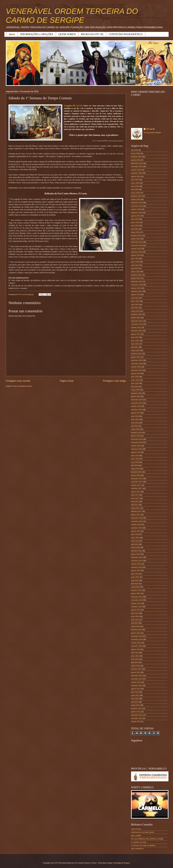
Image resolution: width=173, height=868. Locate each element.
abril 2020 (135, 387)
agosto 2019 (136, 413)
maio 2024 (135, 226)
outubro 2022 (136, 288)
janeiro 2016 (136, 554)
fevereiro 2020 (136, 393)
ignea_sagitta (136, 836)
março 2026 (135, 153)
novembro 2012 (137, 679)
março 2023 (135, 272)
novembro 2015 (137, 561)
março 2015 (135, 587)
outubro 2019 (136, 406)
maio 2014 (135, 620)
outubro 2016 (136, 525)
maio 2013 (135, 659)
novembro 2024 (137, 206)
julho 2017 (135, 495)
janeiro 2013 (136, 672)
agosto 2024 (136, 216)
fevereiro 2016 (136, 551)
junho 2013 (135, 656)
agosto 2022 (136, 295)
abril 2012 (135, 702)
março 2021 (135, 350)
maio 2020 (135, 383)
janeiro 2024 (136, 239)
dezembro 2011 (137, 715)
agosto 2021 (136, 334)
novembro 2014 (137, 600)
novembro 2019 (137, 403)
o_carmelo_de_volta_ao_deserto (143, 845)
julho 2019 (135, 416)
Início (12, 34)
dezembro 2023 (137, 242)
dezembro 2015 (137, 557)
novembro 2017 (137, 482)
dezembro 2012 (137, 676)
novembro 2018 (137, 442)
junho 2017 (135, 498)
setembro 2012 (137, 686)
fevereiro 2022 (136, 314)
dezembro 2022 (137, 282)
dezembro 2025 (137, 163)
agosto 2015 (136, 570)
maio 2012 (135, 699)
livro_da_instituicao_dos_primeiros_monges (147, 839)
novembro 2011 (137, 718)
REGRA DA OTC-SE (92, 34)
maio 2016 (135, 541)
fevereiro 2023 (136, 275)
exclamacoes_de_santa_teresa (143, 832)
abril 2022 (135, 308)
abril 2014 (135, 623)
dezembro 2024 (137, 203)
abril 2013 (135, 662)
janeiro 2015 (136, 593)
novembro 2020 (137, 364)
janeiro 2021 (136, 357)
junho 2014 (135, 616)
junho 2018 (135, 459)
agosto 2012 (136, 689)
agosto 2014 (136, 610)
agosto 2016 (136, 531)
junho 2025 (135, 183)
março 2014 (135, 626)
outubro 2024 (136, 209)
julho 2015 (135, 574)
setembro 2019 (137, 410)
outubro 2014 (136, 603)
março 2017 (135, 508)
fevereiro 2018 (136, 472)
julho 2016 (135, 534)
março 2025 (135, 193)
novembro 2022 (137, 285)
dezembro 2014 (137, 597)
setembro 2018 (137, 449)
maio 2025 (135, 186)
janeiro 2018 (136, 475)
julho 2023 (135, 259)
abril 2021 (135, 347)
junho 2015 (135, 577)
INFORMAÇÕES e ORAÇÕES (37, 34)
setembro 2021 (137, 331)
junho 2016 (135, 538)
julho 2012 (135, 692)
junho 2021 (135, 341)
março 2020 (135, 390)
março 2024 (135, 232)
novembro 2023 (137, 245)
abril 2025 (135, 189)
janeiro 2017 (136, 515)
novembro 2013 (137, 639)
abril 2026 (135, 150)
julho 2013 (135, 653)
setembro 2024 (137, 213)
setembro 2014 (137, 607)
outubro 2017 (136, 485)
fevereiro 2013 (136, 669)
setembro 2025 (137, 173)
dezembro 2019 (137, 400)
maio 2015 (135, 580)
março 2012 (135, 705)
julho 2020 (135, 377)
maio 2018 (135, 462)
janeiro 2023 (136, 278)
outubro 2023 (136, 249)
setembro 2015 (137, 567)
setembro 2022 (137, 291)
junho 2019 (135, 419)
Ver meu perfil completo (152, 133)
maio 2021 (135, 344)
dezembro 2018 (137, 439)
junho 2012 (135, 695)
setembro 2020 (137, 370)
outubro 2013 (136, 643)
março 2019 (135, 429)
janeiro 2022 (136, 318)
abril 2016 (135, 544)
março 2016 (135, 547)
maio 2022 (135, 305)
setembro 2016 (137, 528)
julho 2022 (135, 298)
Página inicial (66, 381)
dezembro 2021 (137, 321)
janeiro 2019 (136, 436)
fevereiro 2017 (136, 511)
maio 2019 (135, 423)
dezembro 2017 (137, 479)
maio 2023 (135, 265)
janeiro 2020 (136, 396)
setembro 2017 (137, 488)
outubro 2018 (136, 446)
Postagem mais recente (18, 381)
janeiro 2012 (136, 712)
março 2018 (135, 469)
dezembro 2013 (137, 636)
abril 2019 (135, 426)
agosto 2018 (136, 452)
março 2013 (135, 666)
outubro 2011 (136, 722)
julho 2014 (135, 613)
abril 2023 (135, 268)
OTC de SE (150, 129)
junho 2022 (135, 301)
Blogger (127, 863)
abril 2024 (135, 229)
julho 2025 (135, 180)
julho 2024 (135, 219)
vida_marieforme (137, 849)
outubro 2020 (136, 367)
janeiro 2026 (136, 160)
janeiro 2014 (136, 633)
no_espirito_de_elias (139, 842)
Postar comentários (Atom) (22, 386)
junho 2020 (135, 380)
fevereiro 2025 (136, 196)
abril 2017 (135, 505)
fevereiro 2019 (136, 433)
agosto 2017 (136, 492)
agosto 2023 (136, 255)
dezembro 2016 (137, 518)
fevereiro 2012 (136, 708)
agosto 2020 (136, 373)
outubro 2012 (136, 682)
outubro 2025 (136, 170)
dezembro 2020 (137, 360)
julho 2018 (135, 456)
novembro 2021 (137, 324)
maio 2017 (135, 502)
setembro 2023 (137, 252)
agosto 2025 (136, 176)
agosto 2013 (136, 649)
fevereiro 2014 (136, 630)
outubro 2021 (136, 327)
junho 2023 (135, 262)
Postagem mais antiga (114, 381)
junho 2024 (135, 222)
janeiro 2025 (136, 199)
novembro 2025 (137, 166)
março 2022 (135, 311)
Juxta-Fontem (136, 829)
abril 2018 (135, 465)
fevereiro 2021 (136, 354)
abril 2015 (135, 584)
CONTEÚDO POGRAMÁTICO (126, 34)
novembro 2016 (137, 521)
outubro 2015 (136, 564)
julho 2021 (135, 337)
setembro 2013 (137, 646)
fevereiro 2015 (136, 590)
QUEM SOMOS (67, 34)
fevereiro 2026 (136, 157)
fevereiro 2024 (136, 236)
